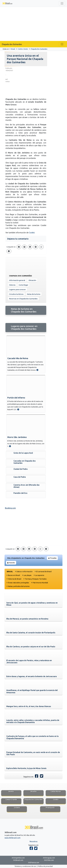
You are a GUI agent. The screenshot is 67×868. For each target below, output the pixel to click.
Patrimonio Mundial (40, 583)
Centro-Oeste (23, 49)
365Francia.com (34, 863)
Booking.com (10, 508)
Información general (17, 280)
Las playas (28, 575)
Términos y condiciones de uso (25, 866)
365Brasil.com (18, 860)
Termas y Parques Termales (36, 579)
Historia (12, 285)
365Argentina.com (18, 858)
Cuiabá (32, 233)
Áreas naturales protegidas (18, 583)
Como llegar (23, 285)
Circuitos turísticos (16, 294)
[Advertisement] (33, 24)
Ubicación (32, 280)
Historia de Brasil (15, 579)
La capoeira (40, 575)
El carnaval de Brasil (44, 572)
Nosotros (34, 841)
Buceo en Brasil (14, 575)
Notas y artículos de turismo (19, 586)
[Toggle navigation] (62, 3)
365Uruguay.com (49, 858)
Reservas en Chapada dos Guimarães (23, 299)
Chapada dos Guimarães (12, 44)
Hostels (12, 563)
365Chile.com (49, 860)
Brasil (13, 49)
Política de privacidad (45, 866)
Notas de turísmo (34, 294)
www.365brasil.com (12, 838)
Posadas (53, 558)
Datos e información (24, 572)
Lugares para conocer (17, 289)
